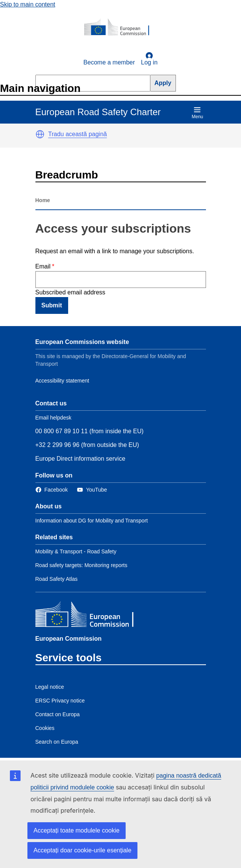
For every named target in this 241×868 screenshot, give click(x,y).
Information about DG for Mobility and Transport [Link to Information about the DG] (92, 521)
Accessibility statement (62, 381)
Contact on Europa (58, 714)
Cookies (45, 728)
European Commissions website (82, 342)
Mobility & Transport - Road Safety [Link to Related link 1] (76, 551)
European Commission (69, 639)
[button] (40, 134)
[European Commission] (121, 27)
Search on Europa (57, 742)
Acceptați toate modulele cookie (77, 830)
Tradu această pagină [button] (78, 134)
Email (43, 266)
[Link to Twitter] (92, 490)
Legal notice (50, 687)
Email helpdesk (53, 418)
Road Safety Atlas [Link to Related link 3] (57, 579)
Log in (149, 59)
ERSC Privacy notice (60, 701)
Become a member (109, 62)
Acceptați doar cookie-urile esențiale (82, 850)
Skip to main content (28, 4)
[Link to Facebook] (52, 490)
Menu (197, 113)
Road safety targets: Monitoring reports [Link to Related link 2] (81, 565)
